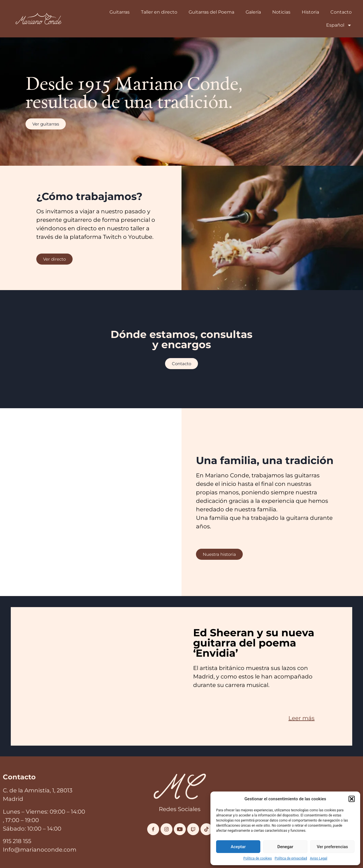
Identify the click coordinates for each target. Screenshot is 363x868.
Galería (253, 12)
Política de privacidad (291, 858)
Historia (310, 12)
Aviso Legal (319, 858)
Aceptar (238, 847)
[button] (352, 799)
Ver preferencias (332, 847)
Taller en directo (159, 12)
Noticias (281, 12)
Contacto (341, 12)
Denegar (285, 847)
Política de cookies (258, 858)
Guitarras (120, 12)
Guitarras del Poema (211, 12)
